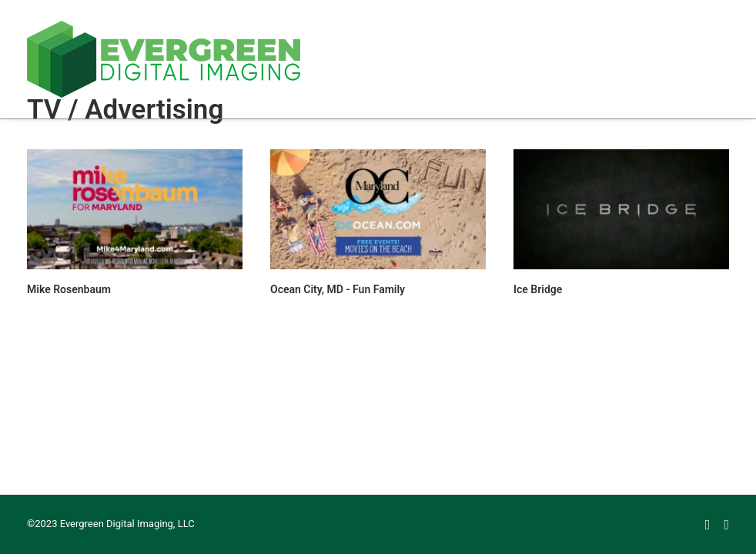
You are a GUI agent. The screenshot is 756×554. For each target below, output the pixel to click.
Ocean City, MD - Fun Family (338, 289)
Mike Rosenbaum (69, 289)
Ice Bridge (538, 289)
